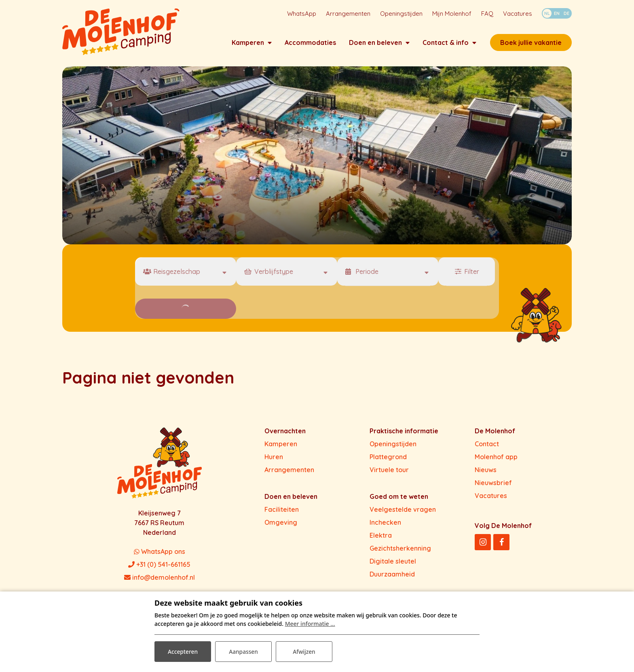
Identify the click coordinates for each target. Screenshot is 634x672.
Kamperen (281, 445)
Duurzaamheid (392, 576)
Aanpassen (243, 651)
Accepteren (183, 651)
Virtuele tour (389, 471)
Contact (487, 445)
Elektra (381, 537)
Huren (274, 458)
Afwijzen (304, 651)
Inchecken (385, 524)
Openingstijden (393, 445)
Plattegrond (388, 458)
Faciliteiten (282, 511)
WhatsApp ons (160, 553)
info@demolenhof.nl (160, 579)
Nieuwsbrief (493, 484)
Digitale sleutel (393, 563)
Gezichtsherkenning (400, 550)
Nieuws (486, 471)
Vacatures (491, 497)
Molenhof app (496, 458)
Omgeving (281, 524)
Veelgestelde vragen (403, 511)
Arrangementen (289, 471)
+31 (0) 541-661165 (159, 566)
